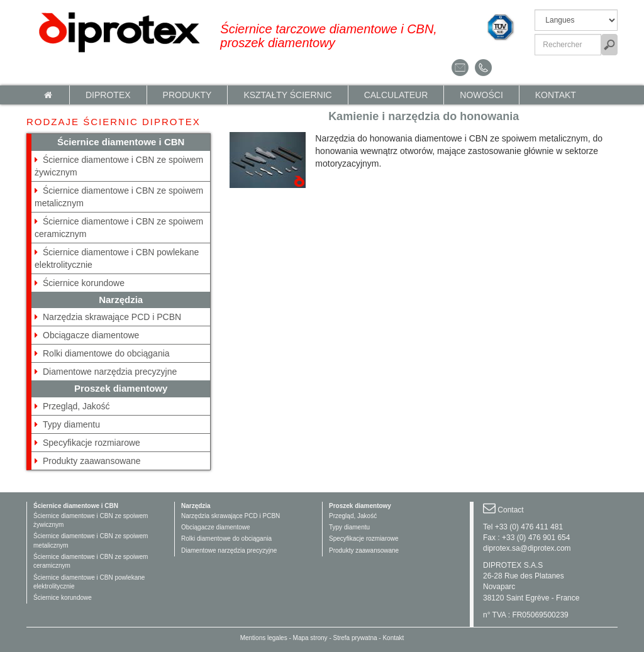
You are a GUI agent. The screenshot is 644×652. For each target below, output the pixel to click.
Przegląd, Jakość (76, 406)
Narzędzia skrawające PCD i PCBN (112, 317)
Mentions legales (264, 638)
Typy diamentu (71, 424)
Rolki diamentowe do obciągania (106, 353)
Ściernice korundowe (84, 283)
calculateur (396, 95)
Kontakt (556, 95)
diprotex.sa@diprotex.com (527, 548)
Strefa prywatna (355, 638)
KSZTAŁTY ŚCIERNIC (287, 95)
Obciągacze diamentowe (91, 335)
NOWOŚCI (481, 95)
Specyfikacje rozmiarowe (92, 443)
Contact (510, 510)
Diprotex (108, 95)
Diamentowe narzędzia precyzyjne (110, 372)
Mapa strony (310, 638)
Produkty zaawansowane (92, 461)
